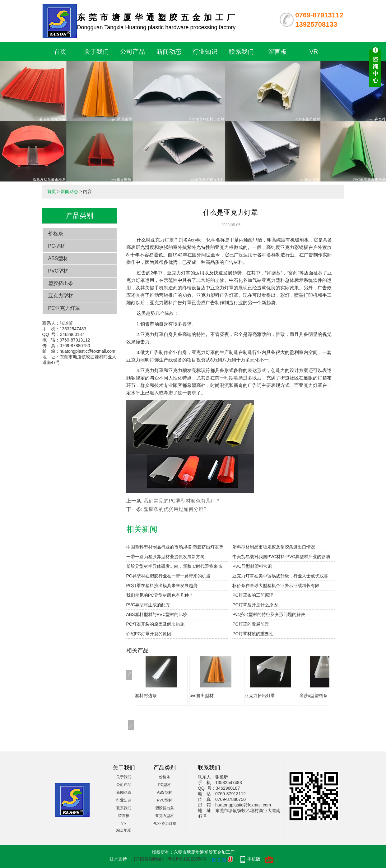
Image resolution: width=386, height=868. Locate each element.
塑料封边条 (146, 696)
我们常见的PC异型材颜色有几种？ (182, 501)
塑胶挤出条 (61, 283)
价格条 (56, 234)
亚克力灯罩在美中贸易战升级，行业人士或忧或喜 (280, 576)
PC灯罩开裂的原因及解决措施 (155, 624)
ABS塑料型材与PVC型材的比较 (157, 614)
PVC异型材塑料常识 (252, 566)
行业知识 (205, 52)
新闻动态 (169, 52)
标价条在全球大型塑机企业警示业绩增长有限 (276, 586)
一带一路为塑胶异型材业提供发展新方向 (165, 557)
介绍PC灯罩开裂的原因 (149, 634)
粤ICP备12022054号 (187, 859)
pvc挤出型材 (202, 696)
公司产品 (133, 52)
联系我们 (241, 52)
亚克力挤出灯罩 (260, 696)
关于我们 (96, 52)
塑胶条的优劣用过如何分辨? (175, 509)
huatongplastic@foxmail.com (88, 351)
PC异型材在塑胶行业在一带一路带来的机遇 (168, 576)
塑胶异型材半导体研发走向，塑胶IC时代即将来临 (174, 566)
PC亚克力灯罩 (64, 308)
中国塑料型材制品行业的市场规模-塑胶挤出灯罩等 (175, 547)
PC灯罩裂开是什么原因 (255, 605)
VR (314, 52)
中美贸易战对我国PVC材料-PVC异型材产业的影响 (281, 557)
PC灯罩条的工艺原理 (253, 595)
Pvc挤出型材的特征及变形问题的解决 (269, 614)
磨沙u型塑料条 (314, 696)
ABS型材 (58, 258)
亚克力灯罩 (162, 240)
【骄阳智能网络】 (149, 859)
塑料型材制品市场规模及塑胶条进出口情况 (274, 547)
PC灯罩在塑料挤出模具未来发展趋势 (162, 586)
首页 (60, 52)
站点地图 (124, 830)
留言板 (277, 52)
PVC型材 (58, 271)
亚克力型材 (61, 296)
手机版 (254, 859)
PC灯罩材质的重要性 (253, 634)
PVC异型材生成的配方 (148, 605)
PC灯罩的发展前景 (251, 624)
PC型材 (57, 246)
